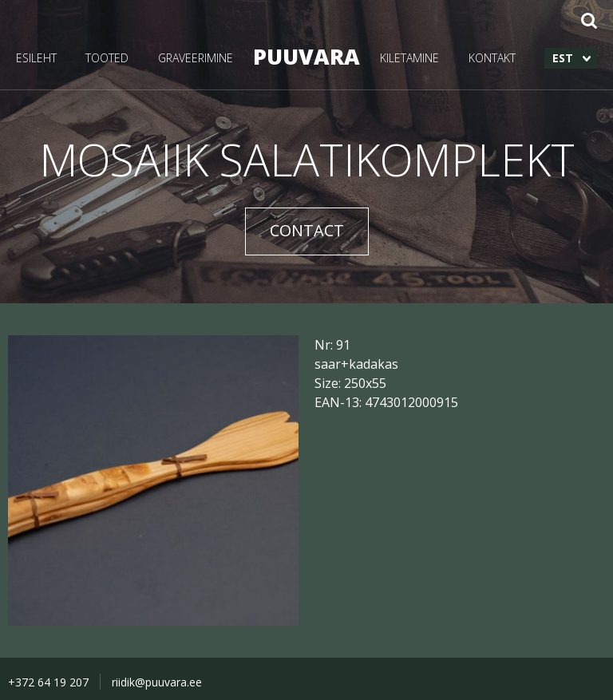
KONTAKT (492, 58)
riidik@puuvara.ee (157, 682)
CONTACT (307, 230)
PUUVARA (306, 56)
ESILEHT (36, 58)
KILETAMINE (409, 58)
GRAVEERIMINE (196, 58)
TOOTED (107, 58)
